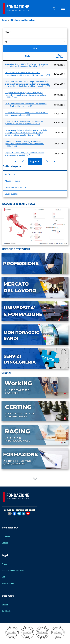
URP (4, 577)
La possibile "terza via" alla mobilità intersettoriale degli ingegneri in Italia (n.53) (27, 114)
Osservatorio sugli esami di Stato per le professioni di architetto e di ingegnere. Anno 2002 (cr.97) (27, 65)
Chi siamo (6, 536)
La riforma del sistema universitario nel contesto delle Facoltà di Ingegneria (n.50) (26, 105)
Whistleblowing (8, 583)
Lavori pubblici (11, 194)
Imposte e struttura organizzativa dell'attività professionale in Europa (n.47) (24, 154)
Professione (10, 174)
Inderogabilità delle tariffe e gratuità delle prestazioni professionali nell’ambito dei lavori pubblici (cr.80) (25, 144)
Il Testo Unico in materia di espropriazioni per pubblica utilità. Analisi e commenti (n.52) (24, 122)
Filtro (35, 48)
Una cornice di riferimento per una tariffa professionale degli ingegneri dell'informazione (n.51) (27, 74)
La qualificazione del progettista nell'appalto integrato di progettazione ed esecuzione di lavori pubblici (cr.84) (26, 95)
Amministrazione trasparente (13, 570)
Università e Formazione (16, 187)
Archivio (5, 605)
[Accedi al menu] (63, 8)
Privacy (5, 564)
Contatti (5, 543)
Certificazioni (7, 611)
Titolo (27, 56)
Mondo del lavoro (13, 181)
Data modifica (59, 56)
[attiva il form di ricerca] (54, 9)
